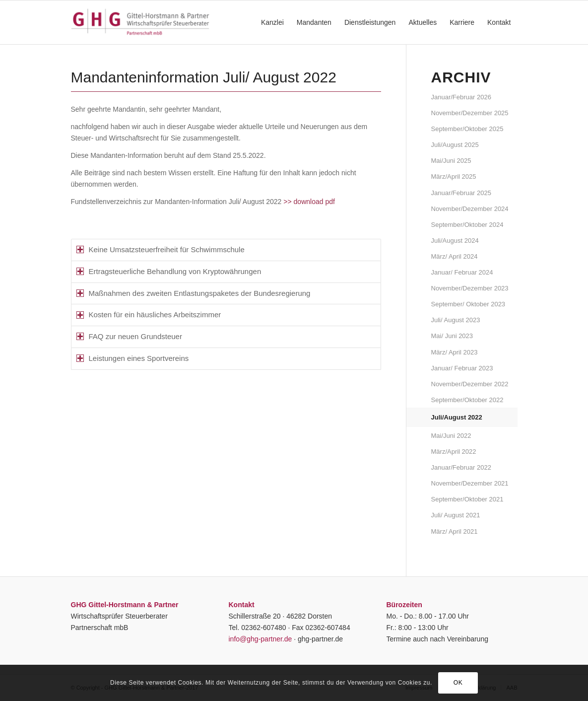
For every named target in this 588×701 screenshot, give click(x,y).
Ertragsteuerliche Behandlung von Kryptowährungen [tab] (169, 271)
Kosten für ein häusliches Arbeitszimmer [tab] (149, 315)
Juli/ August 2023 (456, 320)
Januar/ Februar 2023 (462, 368)
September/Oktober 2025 (467, 129)
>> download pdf (309, 202)
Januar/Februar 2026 (461, 97)
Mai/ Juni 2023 (452, 336)
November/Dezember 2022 (470, 384)
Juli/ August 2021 (456, 515)
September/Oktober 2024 (467, 225)
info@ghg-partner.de (261, 639)
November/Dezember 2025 (470, 113)
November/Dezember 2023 (470, 288)
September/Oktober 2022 (467, 400)
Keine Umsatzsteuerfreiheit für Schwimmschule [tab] (161, 249)
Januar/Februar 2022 (461, 467)
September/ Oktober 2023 (468, 304)
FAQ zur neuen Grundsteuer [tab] (129, 336)
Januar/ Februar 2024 (462, 272)
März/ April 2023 (455, 352)
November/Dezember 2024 (470, 209)
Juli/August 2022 (457, 417)
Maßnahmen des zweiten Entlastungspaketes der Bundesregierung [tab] (194, 293)
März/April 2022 (454, 452)
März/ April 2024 (455, 256)
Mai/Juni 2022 (451, 436)
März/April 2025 (454, 176)
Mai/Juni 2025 (451, 161)
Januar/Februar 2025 (461, 193)
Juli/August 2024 (455, 241)
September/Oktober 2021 (467, 499)
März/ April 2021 (455, 531)
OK (458, 683)
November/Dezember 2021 (470, 483)
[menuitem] (272, 22)
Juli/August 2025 (455, 145)
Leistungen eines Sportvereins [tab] (133, 358)
